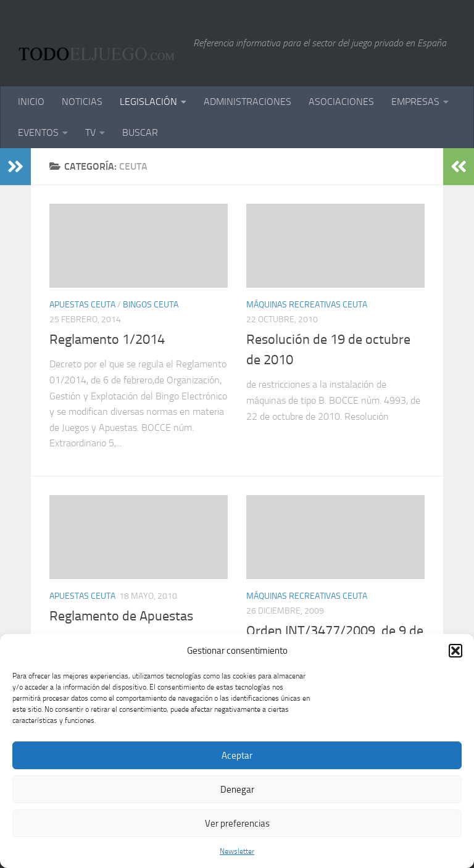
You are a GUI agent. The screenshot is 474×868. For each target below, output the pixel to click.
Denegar (237, 790)
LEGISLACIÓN (148, 102)
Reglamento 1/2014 (107, 340)
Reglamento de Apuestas (121, 616)
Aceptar (237, 756)
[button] (455, 651)
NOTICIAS (82, 102)
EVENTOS (38, 132)
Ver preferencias (237, 824)
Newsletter (237, 851)
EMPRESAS (415, 102)
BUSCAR (140, 132)
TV (90, 132)
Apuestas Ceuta (82, 305)
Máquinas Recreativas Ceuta (307, 305)
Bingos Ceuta (151, 305)
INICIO (31, 102)
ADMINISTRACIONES (247, 102)
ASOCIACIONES (341, 102)
